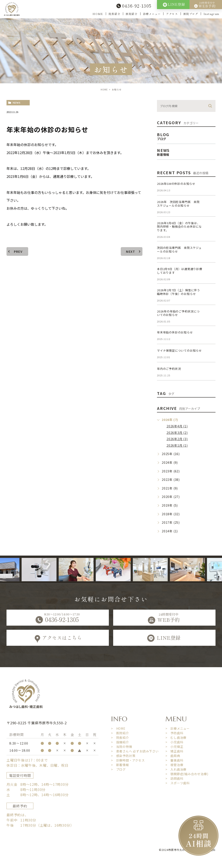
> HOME (118, 728)
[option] (45, 569)
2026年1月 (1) (177, 445)
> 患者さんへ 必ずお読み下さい (135, 751)
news (16, 103)
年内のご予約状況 (169, 369)
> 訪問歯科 (174, 778)
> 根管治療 (174, 765)
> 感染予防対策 (123, 756)
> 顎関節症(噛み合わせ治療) (187, 774)
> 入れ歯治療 (176, 769)
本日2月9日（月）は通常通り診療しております (180, 271)
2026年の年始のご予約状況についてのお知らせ (178, 313)
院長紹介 (114, 14)
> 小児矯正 (174, 747)
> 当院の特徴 (122, 747)
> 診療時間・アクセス (128, 760)
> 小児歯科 (174, 742)
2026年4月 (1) (177, 426)
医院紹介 (132, 14)
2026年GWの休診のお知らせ (176, 184)
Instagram (211, 14)
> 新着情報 (120, 765)
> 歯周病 (173, 756)
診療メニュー (152, 14)
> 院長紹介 (120, 738)
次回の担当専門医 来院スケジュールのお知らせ (179, 250)
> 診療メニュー (178, 728)
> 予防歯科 (174, 733)
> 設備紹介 (120, 742)
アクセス (172, 14)
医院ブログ (191, 14)
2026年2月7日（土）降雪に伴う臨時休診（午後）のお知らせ (179, 292)
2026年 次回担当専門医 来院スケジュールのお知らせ (178, 204)
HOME (98, 14)
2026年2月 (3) (177, 439)
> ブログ (118, 769)
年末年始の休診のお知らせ (175, 332)
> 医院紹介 (120, 733)
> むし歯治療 (176, 738)
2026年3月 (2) (177, 433)
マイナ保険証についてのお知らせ (179, 350)
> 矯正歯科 (174, 751)
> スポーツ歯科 (178, 783)
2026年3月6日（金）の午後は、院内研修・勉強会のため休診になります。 (179, 227)
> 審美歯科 (174, 760)
